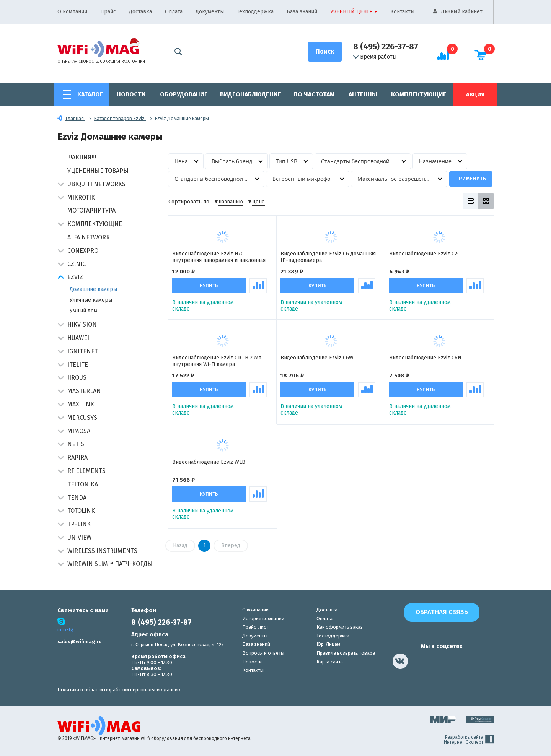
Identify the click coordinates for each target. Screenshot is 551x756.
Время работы (375, 57)
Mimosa (79, 431)
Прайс (108, 12)
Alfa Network (89, 237)
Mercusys (82, 418)
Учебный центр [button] (351, 12)
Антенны (363, 94)
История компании (263, 619)
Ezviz (75, 277)
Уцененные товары (98, 171)
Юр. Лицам (328, 644)
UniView (79, 537)
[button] (61, 185)
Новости (131, 94)
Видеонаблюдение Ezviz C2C (425, 254)
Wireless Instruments (102, 551)
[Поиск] (325, 52)
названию (231, 202)
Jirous (77, 378)
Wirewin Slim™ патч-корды (110, 564)
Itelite (78, 365)
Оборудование (184, 94)
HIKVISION (82, 324)
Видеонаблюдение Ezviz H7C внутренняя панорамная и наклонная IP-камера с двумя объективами (219, 257)
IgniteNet (83, 351)
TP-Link (79, 524)
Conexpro (83, 251)
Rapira (77, 458)
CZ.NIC (77, 264)
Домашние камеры (93, 289)
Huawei (78, 338)
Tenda (77, 498)
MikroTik (81, 198)
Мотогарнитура (91, 211)
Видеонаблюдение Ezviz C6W (317, 358)
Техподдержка (255, 12)
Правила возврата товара (346, 653)
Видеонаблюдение (251, 94)
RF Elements (86, 471)
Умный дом (83, 311)
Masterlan (84, 391)
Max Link (81, 404)
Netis (76, 444)
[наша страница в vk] (400, 661)
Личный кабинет (462, 12)
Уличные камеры (91, 300)
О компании (72, 12)
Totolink (81, 511)
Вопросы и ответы (263, 653)
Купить (209, 285)
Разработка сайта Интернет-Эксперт (469, 740)
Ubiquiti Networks (96, 184)
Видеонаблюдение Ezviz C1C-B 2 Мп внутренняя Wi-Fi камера (217, 361)
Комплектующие (419, 94)
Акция (475, 94)
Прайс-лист (255, 627)
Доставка (140, 12)
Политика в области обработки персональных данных (119, 690)
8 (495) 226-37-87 (386, 47)
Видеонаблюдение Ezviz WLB (209, 462)
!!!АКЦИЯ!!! (82, 157)
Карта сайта (330, 662)
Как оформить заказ (340, 627)
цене (258, 202)
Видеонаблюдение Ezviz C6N (425, 358)
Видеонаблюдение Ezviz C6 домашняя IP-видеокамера (328, 257)
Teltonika (83, 484)
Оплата (174, 12)
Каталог (90, 94)
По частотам (314, 94)
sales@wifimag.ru (80, 641)
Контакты (402, 12)
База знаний (302, 12)
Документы (210, 12)
